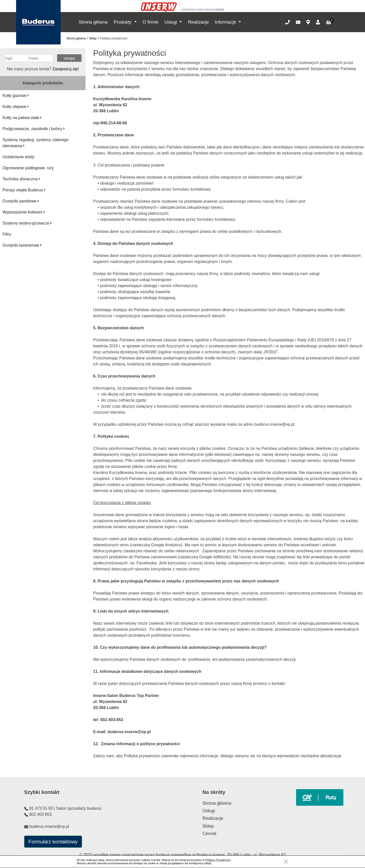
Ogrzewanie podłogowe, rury (28, 168)
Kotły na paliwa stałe (22, 118)
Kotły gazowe (16, 96)
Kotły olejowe (16, 107)
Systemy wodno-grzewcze (27, 223)
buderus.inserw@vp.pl (176, 855)
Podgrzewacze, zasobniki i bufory (34, 129)
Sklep (93, 38)
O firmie (151, 22)
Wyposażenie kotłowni (24, 212)
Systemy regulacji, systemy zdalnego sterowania (35, 143)
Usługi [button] (171, 22)
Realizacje (198, 22)
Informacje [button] (226, 22)
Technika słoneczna (21, 179)
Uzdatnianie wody (18, 157)
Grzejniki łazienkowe (22, 245)
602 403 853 (40, 814)
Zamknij (286, 862)
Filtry (7, 234)
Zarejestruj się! (66, 69)
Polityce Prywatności (218, 860)
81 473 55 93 (41, 808)
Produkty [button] (123, 22)
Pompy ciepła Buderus (24, 190)
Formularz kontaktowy (53, 842)
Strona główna (93, 22)
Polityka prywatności (114, 38)
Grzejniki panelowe (21, 201)
